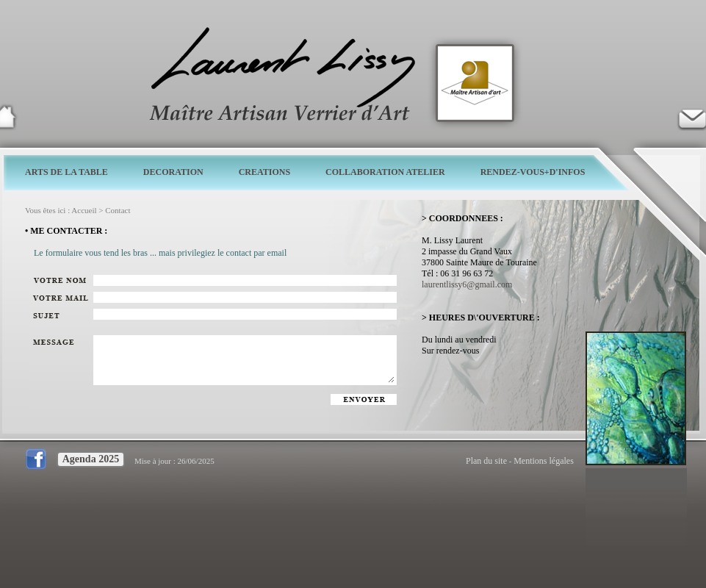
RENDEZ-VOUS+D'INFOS (533, 172)
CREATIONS (264, 172)
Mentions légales (544, 461)
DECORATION (173, 172)
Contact (118, 210)
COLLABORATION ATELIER (385, 172)
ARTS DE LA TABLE (66, 172)
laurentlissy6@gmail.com (467, 284)
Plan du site (486, 461)
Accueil (84, 210)
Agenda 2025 (91, 459)
